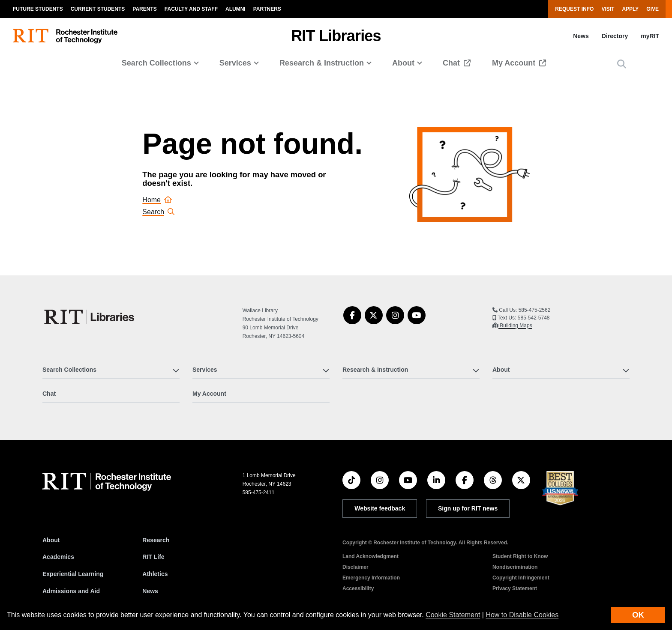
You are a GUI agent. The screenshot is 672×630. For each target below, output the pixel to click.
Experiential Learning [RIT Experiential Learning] (73, 574)
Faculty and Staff (191, 9)
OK (638, 615)
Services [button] (235, 63)
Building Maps (515, 325)
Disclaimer (355, 567)
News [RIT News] (150, 591)
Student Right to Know (520, 556)
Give (652, 9)
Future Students (38, 9)
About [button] (403, 63)
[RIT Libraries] (90, 317)
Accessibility (358, 588)
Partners (267, 9)
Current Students (98, 9)
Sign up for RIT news (468, 508)
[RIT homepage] (65, 36)
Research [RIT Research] (156, 540)
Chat (452, 63)
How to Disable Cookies (522, 615)
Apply (630, 9)
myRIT (650, 36)
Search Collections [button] (156, 63)
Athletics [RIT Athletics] (155, 574)
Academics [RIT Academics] (58, 557)
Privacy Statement (515, 588)
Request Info (574, 9)
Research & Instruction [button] (322, 63)
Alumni (235, 9)
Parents (144, 9)
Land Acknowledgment (370, 556)
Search (158, 212)
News (581, 36)
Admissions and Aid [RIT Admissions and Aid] (71, 591)
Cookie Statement (453, 615)
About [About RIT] (51, 540)
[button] (622, 64)
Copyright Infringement (521, 578)
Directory (615, 36)
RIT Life (153, 557)
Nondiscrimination (515, 567)
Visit (608, 9)
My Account (515, 63)
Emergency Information (371, 578)
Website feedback (380, 508)
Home (157, 200)
